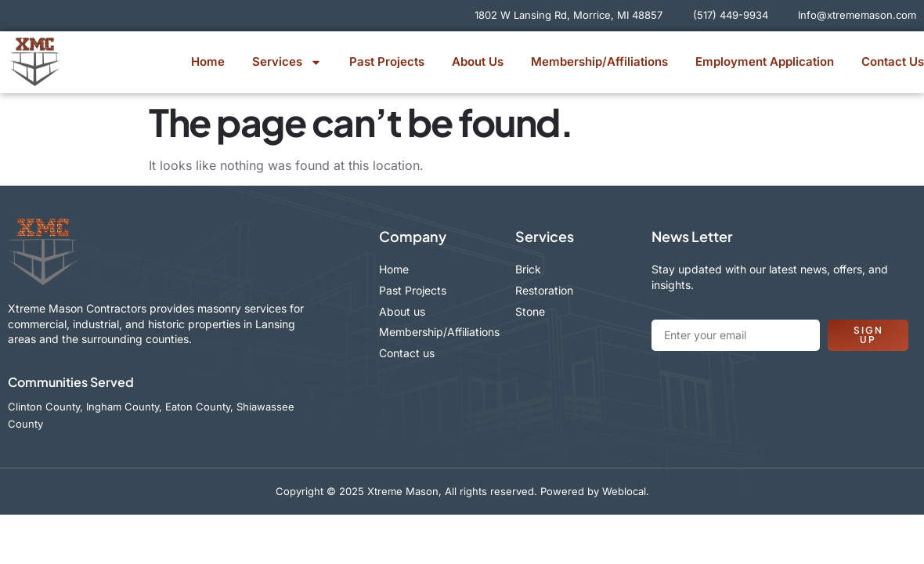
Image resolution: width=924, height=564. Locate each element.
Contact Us (893, 61)
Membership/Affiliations (599, 61)
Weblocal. (626, 491)
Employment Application (765, 61)
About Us (478, 61)
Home (208, 61)
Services (287, 62)
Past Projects (387, 61)
